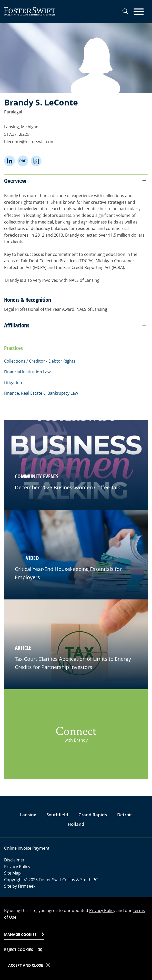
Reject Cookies (19, 950)
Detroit (125, 815)
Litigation (13, 383)
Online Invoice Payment (27, 848)
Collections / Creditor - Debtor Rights (40, 361)
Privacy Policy (17, 867)
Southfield (57, 815)
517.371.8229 (17, 134)
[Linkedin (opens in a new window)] (9, 161)
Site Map (12, 873)
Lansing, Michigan (21, 127)
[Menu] (139, 12)
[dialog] (76, 938)
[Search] (125, 11)
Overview (15, 181)
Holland (76, 824)
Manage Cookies (20, 934)
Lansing (28, 815)
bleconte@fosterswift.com (29, 142)
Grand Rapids (93, 815)
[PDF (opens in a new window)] (23, 161)
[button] (76, 555)
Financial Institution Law (27, 372)
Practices (13, 348)
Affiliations (17, 325)
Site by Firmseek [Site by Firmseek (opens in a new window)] (20, 886)
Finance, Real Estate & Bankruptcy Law (41, 393)
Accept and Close (26, 965)
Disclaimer (14, 860)
